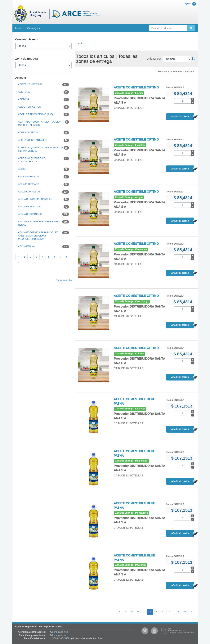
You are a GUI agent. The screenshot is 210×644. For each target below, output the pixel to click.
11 (170, 612)
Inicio (18, 28)
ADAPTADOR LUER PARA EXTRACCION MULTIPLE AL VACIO (44, 123)
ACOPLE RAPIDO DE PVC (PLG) (44, 115)
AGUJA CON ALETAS (44, 192)
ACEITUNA (44, 92)
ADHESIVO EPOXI (44, 133)
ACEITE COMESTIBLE (44, 85)
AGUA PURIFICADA (44, 184)
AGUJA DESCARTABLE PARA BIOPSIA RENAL (44, 223)
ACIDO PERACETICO (44, 107)
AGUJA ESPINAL (44, 247)
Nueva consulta (64, 280)
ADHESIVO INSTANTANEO (44, 140)
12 (178, 612)
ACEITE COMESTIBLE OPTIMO (136, 87)
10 (163, 612)
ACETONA (44, 100)
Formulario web (60, 632)
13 (185, 612)
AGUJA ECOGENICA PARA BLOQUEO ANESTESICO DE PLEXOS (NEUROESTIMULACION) (44, 236)
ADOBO (44, 169)
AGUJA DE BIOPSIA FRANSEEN (44, 199)
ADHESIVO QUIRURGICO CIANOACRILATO (44, 160)
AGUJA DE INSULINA (44, 207)
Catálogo (34, 28)
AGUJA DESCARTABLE (44, 214)
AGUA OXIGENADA (44, 177)
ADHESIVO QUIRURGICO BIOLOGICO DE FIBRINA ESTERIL (44, 149)
